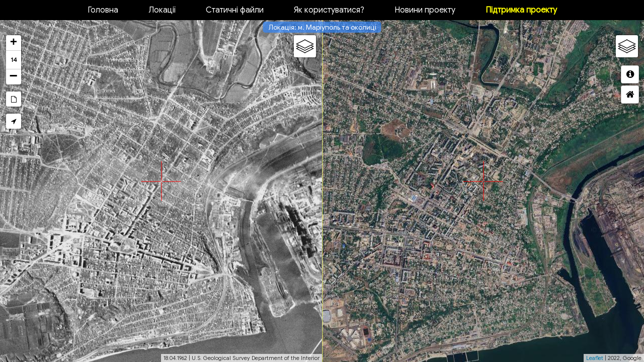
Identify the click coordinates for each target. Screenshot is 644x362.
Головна (103, 10)
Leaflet (595, 358)
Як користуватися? (329, 10)
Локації (162, 10)
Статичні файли (235, 10)
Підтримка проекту (521, 10)
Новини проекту (425, 10)
